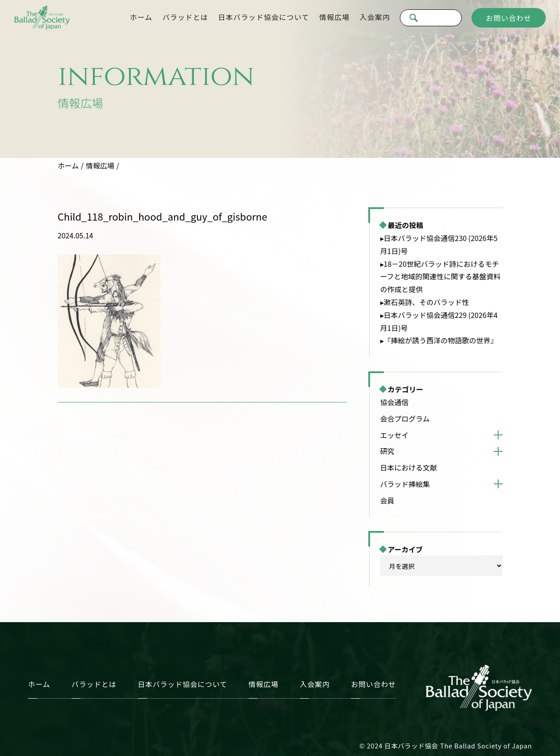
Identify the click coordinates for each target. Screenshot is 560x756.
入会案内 (375, 17)
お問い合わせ (509, 18)
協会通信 (395, 402)
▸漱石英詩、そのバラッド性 (425, 302)
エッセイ (395, 435)
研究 (387, 451)
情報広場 (334, 17)
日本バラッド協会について (264, 17)
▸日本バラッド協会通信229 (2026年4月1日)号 (439, 321)
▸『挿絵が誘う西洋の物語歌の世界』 (439, 340)
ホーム (141, 17)
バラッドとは (185, 17)
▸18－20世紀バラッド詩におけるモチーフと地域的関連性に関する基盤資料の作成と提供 (441, 277)
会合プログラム (405, 418)
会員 (387, 500)
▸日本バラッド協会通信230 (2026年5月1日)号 (439, 244)
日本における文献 (409, 467)
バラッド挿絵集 (405, 484)
